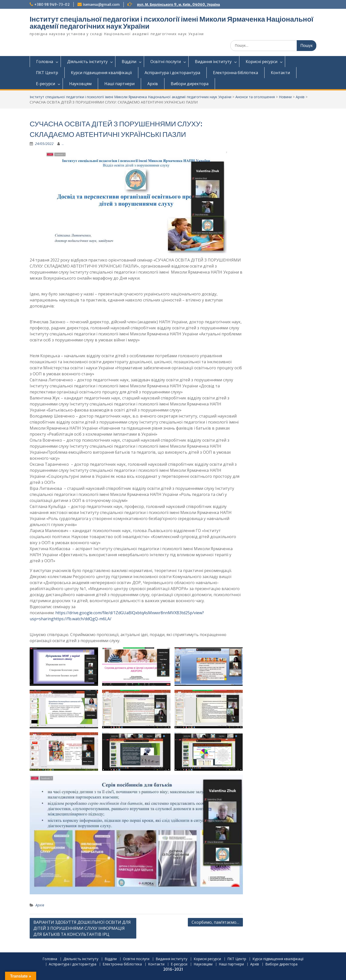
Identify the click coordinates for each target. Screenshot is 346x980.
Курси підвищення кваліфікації (101, 73)
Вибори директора (190, 84)
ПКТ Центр (47, 73)
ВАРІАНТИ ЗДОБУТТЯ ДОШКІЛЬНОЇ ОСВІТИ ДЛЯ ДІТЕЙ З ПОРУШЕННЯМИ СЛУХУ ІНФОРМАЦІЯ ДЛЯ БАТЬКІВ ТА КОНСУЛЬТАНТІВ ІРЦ (82, 928)
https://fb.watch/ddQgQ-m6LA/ (82, 619)
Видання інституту (213, 62)
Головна (45, 62)
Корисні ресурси (262, 62)
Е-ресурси (46, 84)
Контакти (280, 73)
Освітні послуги (166, 62)
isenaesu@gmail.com (101, 5)
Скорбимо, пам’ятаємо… (215, 922)
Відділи (129, 62)
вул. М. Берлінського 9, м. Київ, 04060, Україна (178, 5)
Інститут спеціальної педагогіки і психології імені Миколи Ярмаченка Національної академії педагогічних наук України (171, 23)
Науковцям (80, 84)
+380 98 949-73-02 (52, 5)
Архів (153, 84)
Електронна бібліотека (235, 73)
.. (63, 144)
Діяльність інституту (87, 62)
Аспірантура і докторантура (172, 73)
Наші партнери (119, 84)
